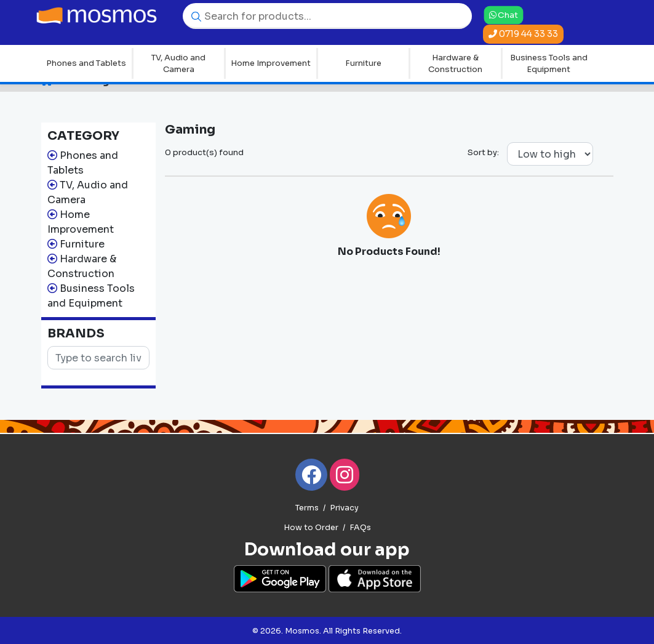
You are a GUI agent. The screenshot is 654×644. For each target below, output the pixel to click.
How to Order (311, 528)
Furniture (363, 63)
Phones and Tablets (86, 63)
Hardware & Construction (455, 64)
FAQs (360, 528)
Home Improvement (271, 63)
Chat (504, 15)
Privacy (344, 508)
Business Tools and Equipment (549, 64)
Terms (307, 508)
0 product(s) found (204, 152)
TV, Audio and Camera (178, 64)
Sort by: (483, 152)
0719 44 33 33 (523, 34)
